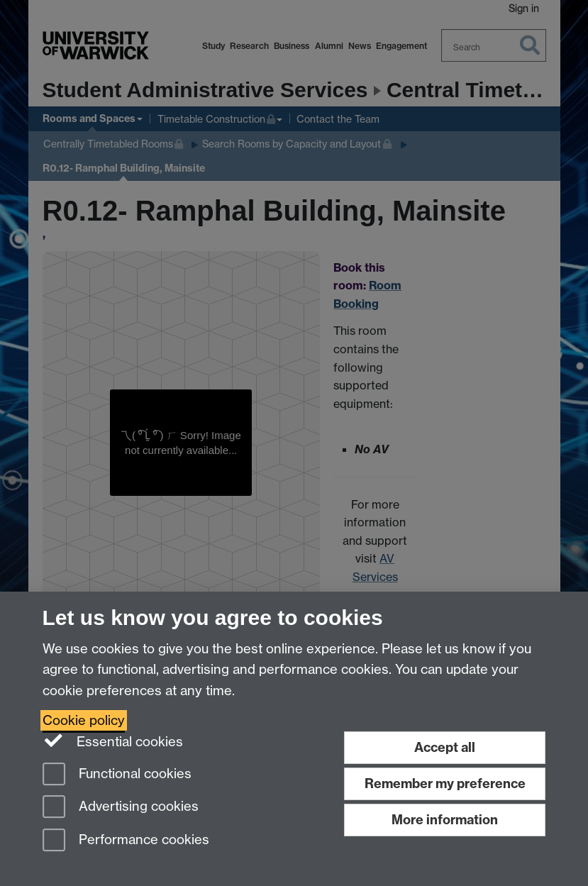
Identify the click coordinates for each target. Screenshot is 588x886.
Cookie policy (84, 720)
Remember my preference (445, 783)
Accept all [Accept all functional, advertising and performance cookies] (445, 747)
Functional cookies (117, 775)
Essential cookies (113, 741)
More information (445, 820)
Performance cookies (126, 841)
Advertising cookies (121, 808)
